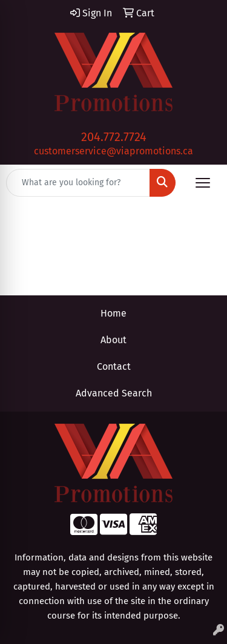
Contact (114, 366)
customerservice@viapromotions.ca (113, 151)
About (113, 340)
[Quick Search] (78, 183)
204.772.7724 (114, 137)
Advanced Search (114, 393)
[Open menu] (203, 183)
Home (113, 313)
